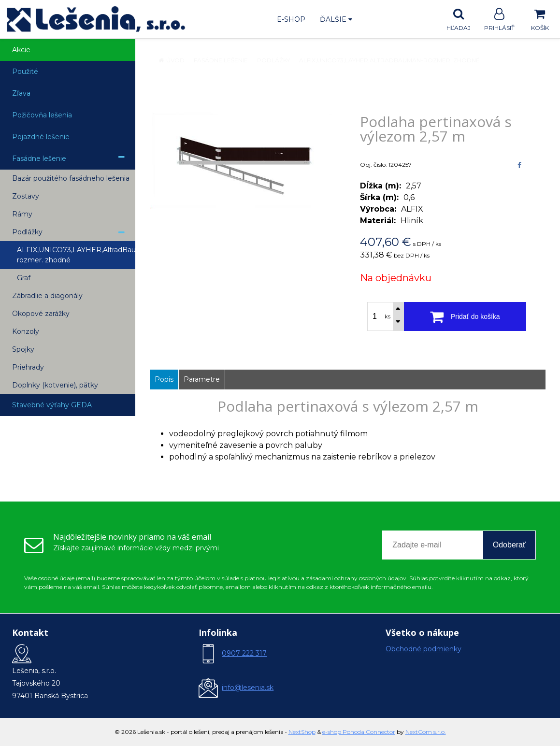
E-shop (291, 19)
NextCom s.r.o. (426, 732)
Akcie (21, 50)
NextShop (302, 732)
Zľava (21, 93)
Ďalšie (336, 19)
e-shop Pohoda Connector (359, 732)
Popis (164, 379)
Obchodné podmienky (424, 649)
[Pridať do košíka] (465, 316)
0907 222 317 (244, 653)
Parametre (202, 379)
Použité (25, 72)
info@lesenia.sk (248, 688)
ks (388, 316)
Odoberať (509, 545)
